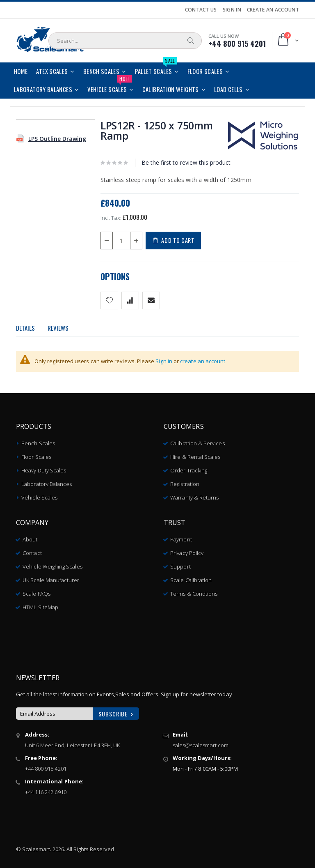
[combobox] (125, 41)
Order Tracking (189, 467)
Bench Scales (38, 440)
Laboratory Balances (47, 481)
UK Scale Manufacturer (51, 577)
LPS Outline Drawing (57, 139)
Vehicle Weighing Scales (52, 564)
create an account (203, 361)
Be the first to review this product (186, 162)
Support (180, 564)
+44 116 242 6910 (46, 789)
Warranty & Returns (194, 495)
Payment (181, 536)
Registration (185, 481)
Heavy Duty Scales (44, 467)
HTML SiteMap (40, 604)
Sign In (232, 10)
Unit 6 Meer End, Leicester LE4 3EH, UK (72, 742)
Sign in (164, 361)
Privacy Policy (187, 550)
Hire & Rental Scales (195, 454)
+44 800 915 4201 (46, 766)
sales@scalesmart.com (201, 742)
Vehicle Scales (39, 495)
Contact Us (201, 10)
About (30, 536)
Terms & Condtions (194, 591)
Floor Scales (36, 454)
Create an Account (273, 10)
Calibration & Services (197, 440)
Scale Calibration (191, 577)
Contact (32, 550)
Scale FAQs (37, 591)
